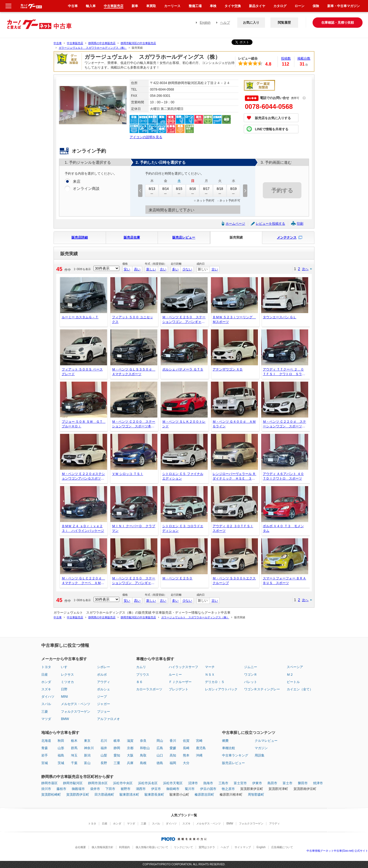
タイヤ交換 (233, 6)
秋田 (61, 741)
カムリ (141, 667)
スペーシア (295, 667)
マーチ (210, 667)
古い (163, 269)
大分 (186, 763)
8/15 (179, 191)
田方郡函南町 (104, 795)
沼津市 (193, 783)
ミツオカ (67, 682)
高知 (173, 755)
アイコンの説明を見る (146, 137)
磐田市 (303, 783)
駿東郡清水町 (129, 795)
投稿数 (286, 58)
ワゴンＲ (251, 675)
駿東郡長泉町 (154, 795)
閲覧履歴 (284, 23)
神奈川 (89, 748)
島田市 (272, 783)
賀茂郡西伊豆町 (78, 795)
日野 (64, 689)
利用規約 (124, 847)
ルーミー (175, 675)
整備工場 (195, 6)
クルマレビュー (266, 741)
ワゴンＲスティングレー (262, 689)
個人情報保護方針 (102, 847)
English (205, 23)
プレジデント (179, 689)
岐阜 (117, 741)
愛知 (117, 755)
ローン (300, 6)
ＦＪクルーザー (180, 682)
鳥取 (143, 755)
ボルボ (102, 675)
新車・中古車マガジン (344, 6)
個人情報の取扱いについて (152, 847)
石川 (104, 741)
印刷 (300, 224)
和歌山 (145, 748)
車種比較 (229, 748)
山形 (61, 748)
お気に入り (251, 23)
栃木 (74, 741)
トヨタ (46, 667)
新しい (151, 269)
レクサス (67, 675)
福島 (61, 755)
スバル (46, 704)
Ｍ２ (290, 675)
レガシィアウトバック (221, 689)
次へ (305, 269)
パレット (251, 682)
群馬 (74, 748)
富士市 (288, 783)
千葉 (74, 763)
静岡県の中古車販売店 (102, 43)
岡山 (160, 741)
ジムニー (251, 667)
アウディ (104, 682)
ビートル (293, 682)
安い (127, 269)
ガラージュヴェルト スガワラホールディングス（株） (93, 48)
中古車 (58, 43)
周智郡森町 (256, 795)
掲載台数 (304, 58)
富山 (87, 763)
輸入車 (91, 6)
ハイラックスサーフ (183, 667)
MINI (64, 697)
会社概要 (80, 847)
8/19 (233, 191)
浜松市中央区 (123, 783)
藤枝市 (61, 789)
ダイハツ (48, 697)
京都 (130, 748)
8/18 (220, 191)
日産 (45, 675)
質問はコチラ (207, 847)
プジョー (104, 712)
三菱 (45, 712)
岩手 (45, 755)
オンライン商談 (86, 189)
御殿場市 (78, 789)
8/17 (206, 191)
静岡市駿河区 (73, 783)
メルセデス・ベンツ (76, 704)
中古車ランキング (235, 755)
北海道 (46, 741)
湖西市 (141, 789)
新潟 (87, 755)
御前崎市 (173, 789)
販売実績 (236, 237)
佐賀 (186, 741)
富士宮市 (240, 783)
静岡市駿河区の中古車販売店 (138, 43)
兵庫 (130, 763)
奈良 (143, 741)
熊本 (186, 755)
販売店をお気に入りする (273, 118)
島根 (143, 763)
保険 (316, 6)
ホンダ (46, 682)
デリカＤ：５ (215, 682)
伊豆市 (156, 789)
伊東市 (257, 783)
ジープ (102, 697)
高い (137, 269)
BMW (65, 719)
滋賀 (130, 741)
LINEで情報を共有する (272, 129)
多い (175, 269)
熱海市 (208, 783)
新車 (135, 6)
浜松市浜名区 (148, 783)
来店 (77, 182)
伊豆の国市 (208, 789)
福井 (104, 748)
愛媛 (173, 748)
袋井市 (95, 789)
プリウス (143, 675)
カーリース (172, 6)
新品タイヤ (257, 6)
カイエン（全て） (300, 689)
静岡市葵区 (49, 783)
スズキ (46, 689)
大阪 (130, 755)
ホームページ (235, 224)
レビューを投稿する (270, 224)
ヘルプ (225, 23)
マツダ (46, 719)
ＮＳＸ (210, 675)
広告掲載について (282, 847)
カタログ (280, 6)
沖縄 (199, 755)
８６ (139, 682)
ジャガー (104, 704)
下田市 (110, 789)
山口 (160, 755)
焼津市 (318, 783)
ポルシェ (104, 689)
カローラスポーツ (149, 689)
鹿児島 (201, 748)
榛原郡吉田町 (204, 795)
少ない (187, 269)
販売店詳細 (80, 237)
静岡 (117, 748)
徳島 (160, 763)
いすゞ (66, 667)
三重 (117, 763)
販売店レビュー (184, 237)
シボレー (104, 667)
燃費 (225, 741)
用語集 (260, 755)
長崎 (186, 748)
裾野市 (126, 789)
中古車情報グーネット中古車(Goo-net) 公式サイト (337, 851)
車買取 (151, 6)
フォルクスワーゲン (76, 712)
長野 (104, 763)
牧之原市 (228, 789)
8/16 (193, 191)
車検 (213, 6)
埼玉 (74, 755)
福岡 (173, 763)
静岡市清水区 (98, 783)
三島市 (223, 783)
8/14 (166, 191)
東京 (87, 741)
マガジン (261, 748)
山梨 (104, 755)
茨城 (61, 763)
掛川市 (46, 789)
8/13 (152, 191)
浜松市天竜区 (173, 783)
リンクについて (183, 847)
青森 (45, 748)
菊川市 (190, 789)
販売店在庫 (132, 237)
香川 (173, 741)
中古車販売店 (75, 43)
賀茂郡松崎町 (51, 795)
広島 (160, 748)
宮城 (45, 763)
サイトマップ (243, 847)
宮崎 (199, 741)
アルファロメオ (108, 719)
